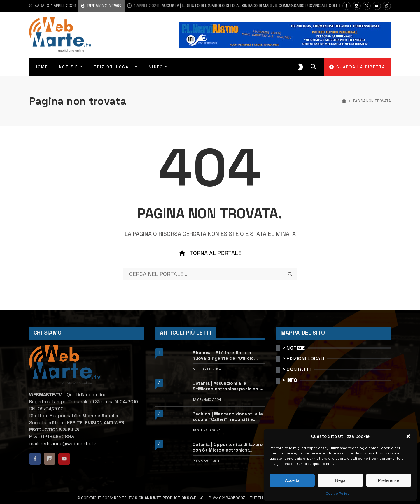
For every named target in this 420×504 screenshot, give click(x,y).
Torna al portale (210, 253)
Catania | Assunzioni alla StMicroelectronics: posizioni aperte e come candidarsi (226, 386)
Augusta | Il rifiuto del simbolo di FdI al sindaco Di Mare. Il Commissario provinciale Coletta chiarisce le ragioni (247, 6)
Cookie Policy (338, 494)
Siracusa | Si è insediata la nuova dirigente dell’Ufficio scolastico (223, 355)
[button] (408, 436)
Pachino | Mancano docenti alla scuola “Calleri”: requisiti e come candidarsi (228, 417)
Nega (340, 480)
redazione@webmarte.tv (68, 444)
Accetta (292, 480)
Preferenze (389, 480)
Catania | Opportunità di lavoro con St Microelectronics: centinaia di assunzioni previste (228, 447)
